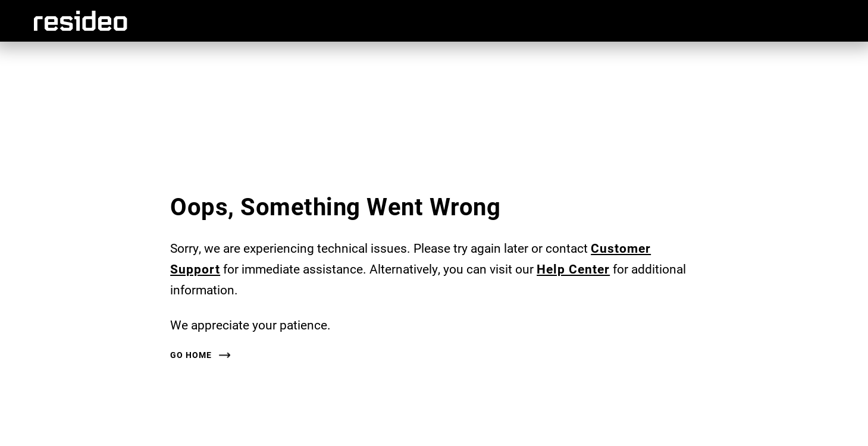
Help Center (573, 269)
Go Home (191, 355)
